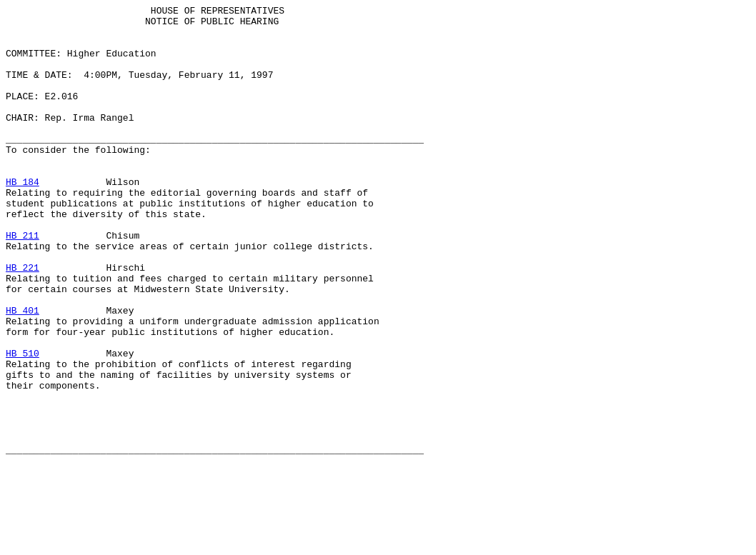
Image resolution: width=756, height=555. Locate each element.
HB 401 (23, 372)
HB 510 (23, 424)
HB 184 (23, 218)
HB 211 (23, 282)
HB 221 (23, 321)
